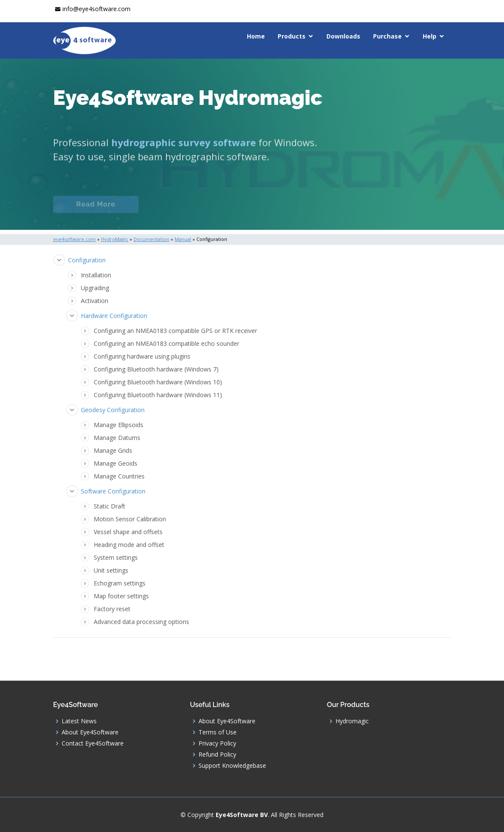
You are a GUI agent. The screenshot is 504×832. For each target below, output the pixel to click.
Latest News (79, 721)
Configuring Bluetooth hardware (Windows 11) (158, 395)
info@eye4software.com (96, 9)
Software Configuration (113, 491)
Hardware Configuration (114, 316)
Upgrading (95, 288)
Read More (96, 211)
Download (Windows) (322, 211)
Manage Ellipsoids (119, 425)
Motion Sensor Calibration (130, 519)
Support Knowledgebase (232, 766)
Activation (95, 301)
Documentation (187, 211)
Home (256, 36)
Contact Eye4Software (93, 743)
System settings (116, 557)
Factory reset (112, 609)
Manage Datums (117, 438)
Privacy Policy (217, 743)
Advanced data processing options (141, 622)
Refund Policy (217, 755)
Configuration (87, 260)
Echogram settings (120, 583)
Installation (96, 275)
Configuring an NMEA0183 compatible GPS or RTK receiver (175, 331)
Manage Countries (119, 476)
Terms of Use (218, 732)
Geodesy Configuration (113, 410)
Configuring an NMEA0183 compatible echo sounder (166, 343)
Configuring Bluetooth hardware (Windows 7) (156, 369)
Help (430, 36)
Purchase (387, 36)
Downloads (343, 36)
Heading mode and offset (129, 545)
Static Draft (110, 506)
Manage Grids (113, 450)
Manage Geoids (116, 463)
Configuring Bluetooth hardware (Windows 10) (158, 382)
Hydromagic (352, 721)
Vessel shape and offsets (128, 532)
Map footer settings (121, 596)
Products (292, 36)
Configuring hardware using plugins (142, 356)
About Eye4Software (90, 732)
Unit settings (111, 570)
